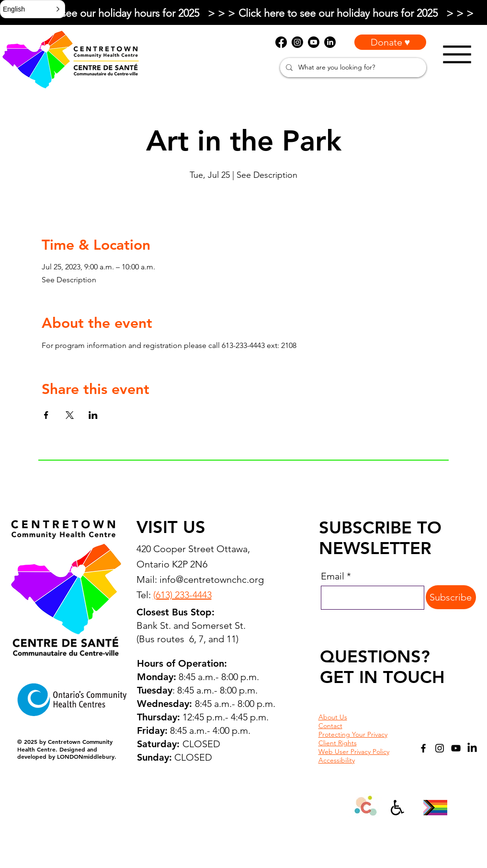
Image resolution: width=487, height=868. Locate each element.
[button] (33, 9)
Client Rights (338, 743)
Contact (330, 726)
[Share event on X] (70, 415)
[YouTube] (456, 748)
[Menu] (457, 54)
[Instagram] (440, 748)
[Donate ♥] (390, 42)
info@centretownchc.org (212, 579)
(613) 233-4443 (182, 595)
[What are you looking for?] (352, 68)
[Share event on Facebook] (46, 415)
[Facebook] (423, 748)
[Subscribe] (451, 597)
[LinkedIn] (472, 748)
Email (333, 576)
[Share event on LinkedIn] (93, 415)
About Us (333, 717)
